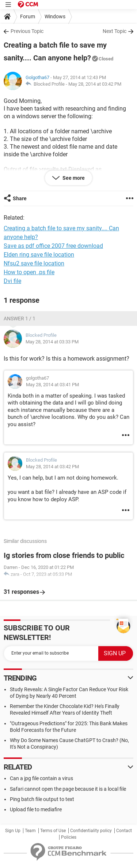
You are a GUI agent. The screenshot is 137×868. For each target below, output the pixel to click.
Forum (28, 16)
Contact (124, 831)
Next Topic (115, 31)
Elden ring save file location (39, 255)
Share (20, 198)
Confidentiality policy (91, 831)
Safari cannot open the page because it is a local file (68, 789)
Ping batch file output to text (42, 799)
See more (73, 178)
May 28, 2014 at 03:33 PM (52, 342)
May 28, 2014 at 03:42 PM (95, 84)
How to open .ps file (29, 272)
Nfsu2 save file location (34, 263)
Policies (69, 837)
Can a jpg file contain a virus (41, 778)
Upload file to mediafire (36, 809)
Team (30, 831)
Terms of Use (53, 831)
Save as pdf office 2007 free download (53, 246)
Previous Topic (27, 31)
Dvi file (12, 281)
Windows (55, 16)
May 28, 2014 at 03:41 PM (52, 385)
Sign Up (13, 831)
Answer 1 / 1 (20, 318)
